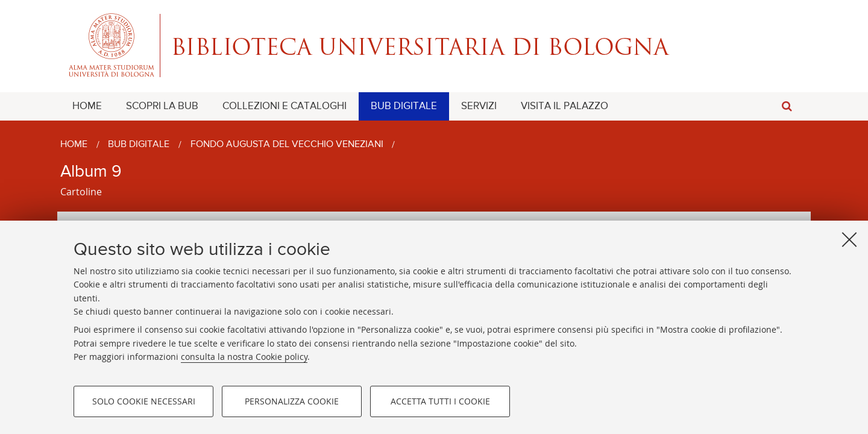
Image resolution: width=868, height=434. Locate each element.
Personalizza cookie (292, 401)
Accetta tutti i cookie (440, 401)
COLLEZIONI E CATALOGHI (285, 106)
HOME (87, 106)
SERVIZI (479, 106)
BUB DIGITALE (404, 106)
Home (74, 145)
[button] (787, 106)
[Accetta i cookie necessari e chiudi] (849, 239)
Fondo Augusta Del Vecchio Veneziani (287, 145)
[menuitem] (87, 106)
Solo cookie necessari (144, 401)
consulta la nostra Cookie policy (244, 357)
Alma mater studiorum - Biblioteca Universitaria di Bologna (434, 45)
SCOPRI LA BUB (162, 106)
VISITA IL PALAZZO (565, 106)
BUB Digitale (139, 145)
